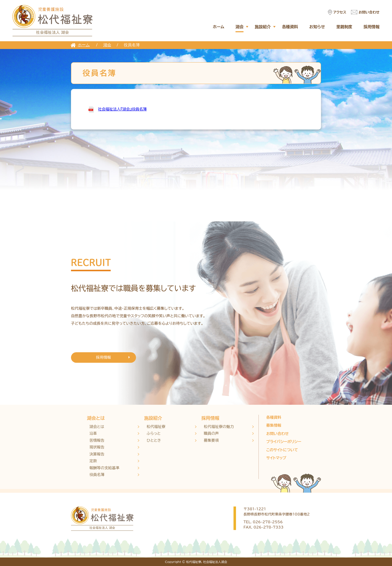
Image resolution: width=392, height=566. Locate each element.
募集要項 (211, 440)
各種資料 (290, 27)
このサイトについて (282, 450)
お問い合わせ (369, 12)
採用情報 (371, 27)
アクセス (340, 12)
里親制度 (344, 27)
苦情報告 (97, 440)
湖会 (239, 27)
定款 (93, 461)
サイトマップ (276, 458)
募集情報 (274, 425)
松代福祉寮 (156, 427)
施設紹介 (263, 27)
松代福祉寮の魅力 (219, 427)
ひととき (154, 440)
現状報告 (97, 447)
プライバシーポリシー (284, 442)
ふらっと (154, 433)
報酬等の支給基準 (104, 468)
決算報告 (97, 454)
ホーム (218, 27)
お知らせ (317, 27)
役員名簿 (97, 475)
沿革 (93, 433)
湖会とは (96, 418)
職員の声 (211, 433)
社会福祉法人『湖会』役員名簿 (122, 109)
